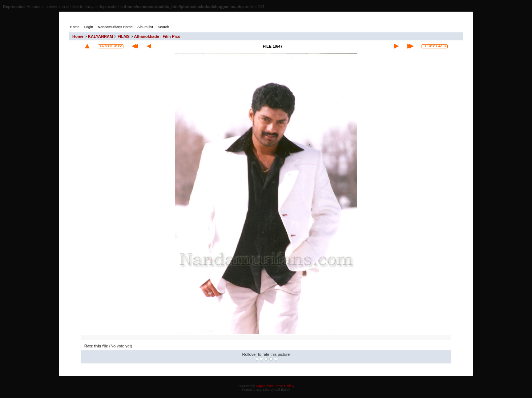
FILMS (124, 36)
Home (78, 36)
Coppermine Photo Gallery (275, 386)
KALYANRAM (100, 36)
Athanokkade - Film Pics (157, 36)
